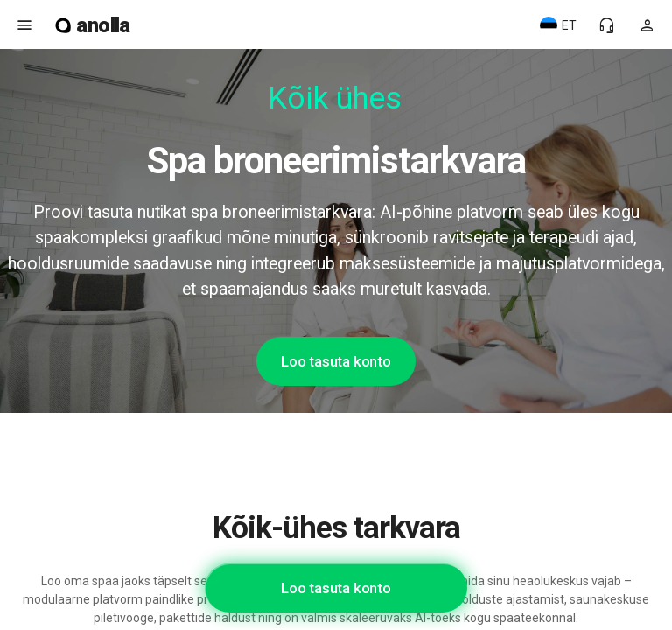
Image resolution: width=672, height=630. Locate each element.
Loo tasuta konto (336, 361)
